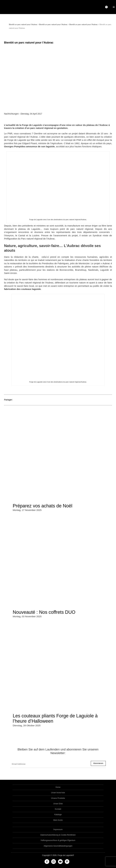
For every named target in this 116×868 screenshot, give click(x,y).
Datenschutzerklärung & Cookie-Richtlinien (58, 835)
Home (58, 787)
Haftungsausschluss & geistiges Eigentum (58, 840)
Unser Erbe (58, 804)
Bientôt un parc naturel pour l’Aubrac (23, 24)
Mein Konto (58, 820)
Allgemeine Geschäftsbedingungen (58, 846)
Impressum (58, 829)
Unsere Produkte (58, 798)
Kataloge (58, 815)
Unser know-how (58, 793)
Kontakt (58, 809)
